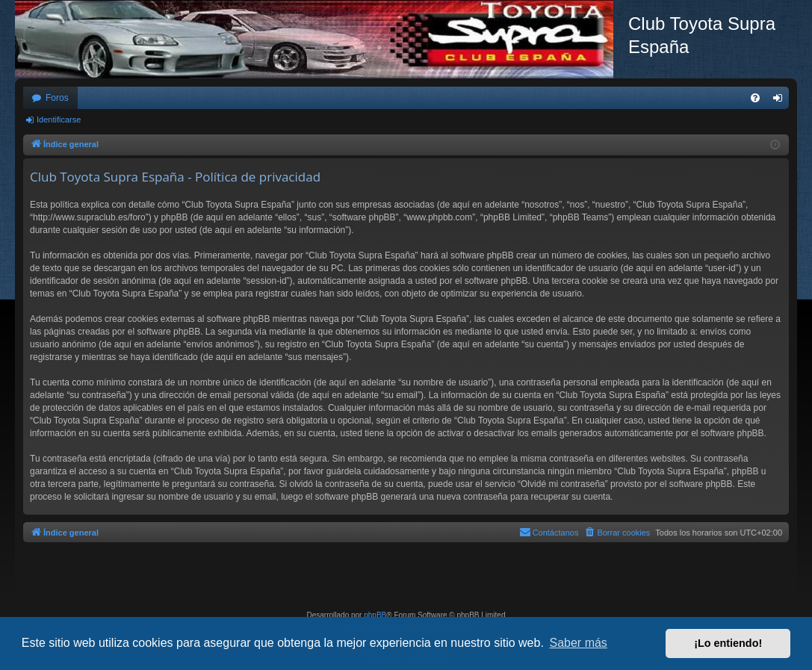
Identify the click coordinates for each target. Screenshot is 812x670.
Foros (57, 98)
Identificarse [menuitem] (781, 101)
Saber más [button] (579, 643)
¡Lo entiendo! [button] (728, 643)
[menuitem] (755, 98)
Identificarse (59, 120)
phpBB (375, 615)
